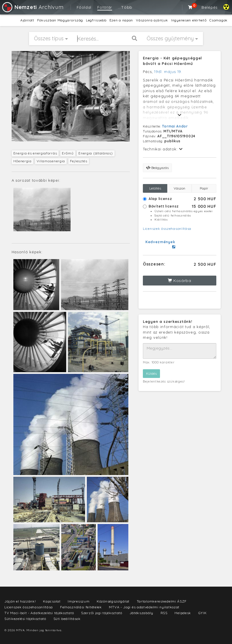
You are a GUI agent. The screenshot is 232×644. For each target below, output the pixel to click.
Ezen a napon (121, 20)
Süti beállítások (67, 619)
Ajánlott (27, 20)
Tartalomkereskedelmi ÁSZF (162, 601)
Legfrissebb (96, 20)
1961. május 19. (168, 72)
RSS (164, 613)
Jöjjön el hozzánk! (20, 601)
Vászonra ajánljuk (152, 20)
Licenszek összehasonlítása (167, 229)
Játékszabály (141, 613)
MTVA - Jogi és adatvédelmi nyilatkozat (144, 607)
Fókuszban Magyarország (60, 20)
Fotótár (105, 7)
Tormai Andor (175, 126)
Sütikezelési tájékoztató (25, 619)
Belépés (209, 7)
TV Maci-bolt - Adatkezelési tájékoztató (39, 613)
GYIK (203, 613)
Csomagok (218, 20)
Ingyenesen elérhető (189, 20)
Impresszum (79, 601)
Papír (204, 188)
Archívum (32, 7)
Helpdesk (183, 613)
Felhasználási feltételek (81, 607)
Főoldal (84, 7)
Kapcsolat (52, 601)
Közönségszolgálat (113, 601)
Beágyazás (157, 168)
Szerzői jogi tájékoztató (102, 613)
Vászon (179, 188)
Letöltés (155, 188)
